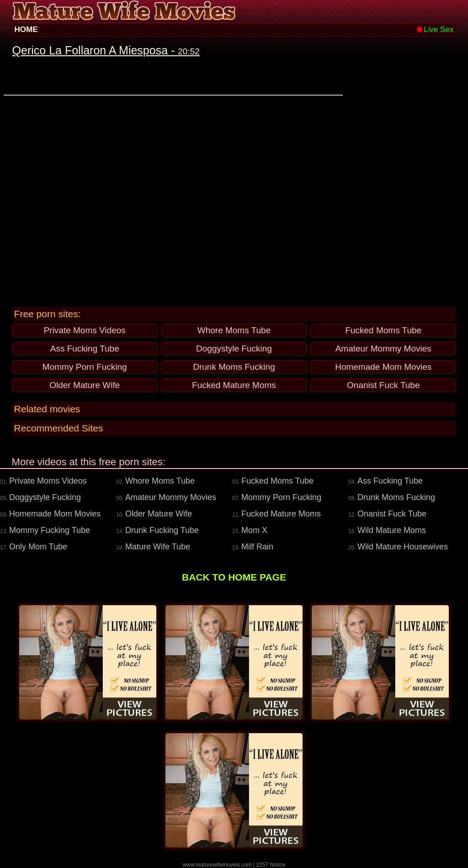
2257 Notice (271, 865)
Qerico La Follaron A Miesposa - (106, 50)
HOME (26, 29)
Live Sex (435, 29)
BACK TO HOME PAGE (234, 577)
